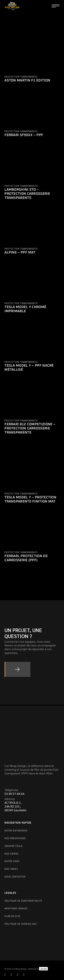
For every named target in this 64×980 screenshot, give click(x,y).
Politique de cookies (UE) (20, 924)
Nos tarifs (11, 869)
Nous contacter (15, 877)
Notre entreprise (16, 831)
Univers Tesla (13, 846)
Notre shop (12, 861)
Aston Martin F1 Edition (27, 80)
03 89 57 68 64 (14, 794)
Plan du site (12, 916)
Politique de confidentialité (23, 901)
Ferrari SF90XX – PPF (24, 135)
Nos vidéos (12, 854)
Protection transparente (21, 77)
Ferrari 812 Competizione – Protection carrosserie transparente (30, 428)
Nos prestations (15, 839)
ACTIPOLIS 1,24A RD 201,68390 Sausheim (15, 806)
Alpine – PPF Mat (20, 252)
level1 (43, 969)
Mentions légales (16, 909)
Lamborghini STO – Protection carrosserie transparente (27, 194)
